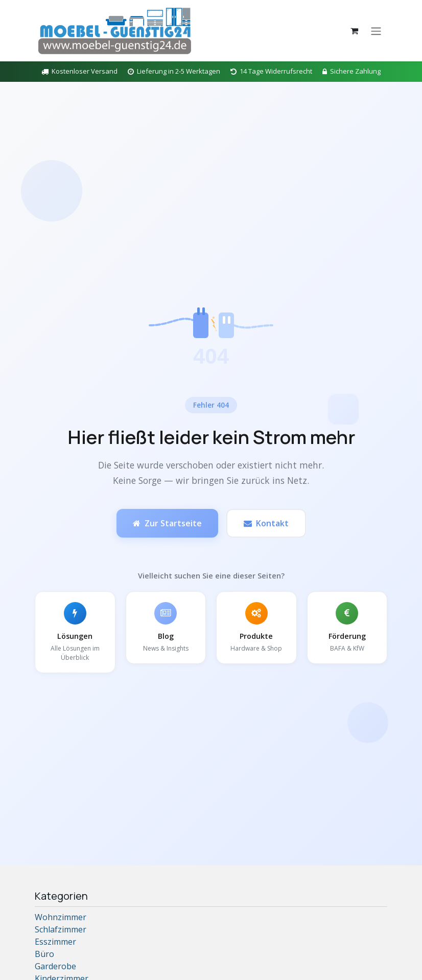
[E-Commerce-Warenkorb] (354, 31)
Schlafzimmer (61, 929)
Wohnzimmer (61, 917)
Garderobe (55, 966)
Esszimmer (55, 942)
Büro (44, 954)
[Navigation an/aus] (376, 31)
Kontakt (266, 523)
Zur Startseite (167, 523)
